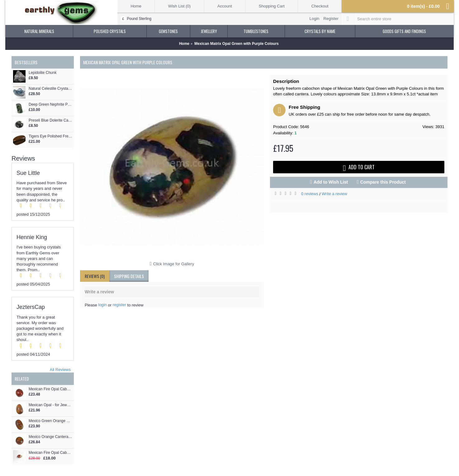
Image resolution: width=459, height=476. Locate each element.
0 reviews (310, 194)
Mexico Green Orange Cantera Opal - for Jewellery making (50, 421)
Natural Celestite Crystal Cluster (50, 89)
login (102, 305)
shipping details (129, 276)
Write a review (334, 194)
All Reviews (60, 370)
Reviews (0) (95, 276)
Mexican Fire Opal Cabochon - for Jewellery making (50, 389)
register (119, 305)
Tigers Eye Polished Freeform (50, 136)
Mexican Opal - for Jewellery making (50, 405)
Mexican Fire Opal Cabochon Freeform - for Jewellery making (50, 453)
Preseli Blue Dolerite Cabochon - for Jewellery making (50, 120)
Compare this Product (383, 182)
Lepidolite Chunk (43, 73)
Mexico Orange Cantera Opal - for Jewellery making (50, 437)
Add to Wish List (331, 182)
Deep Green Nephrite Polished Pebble (50, 105)
